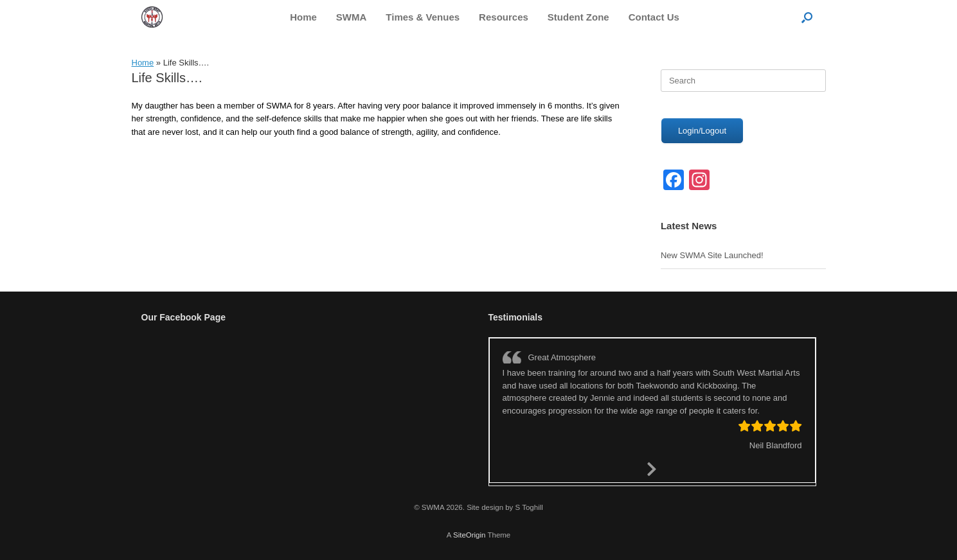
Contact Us (654, 17)
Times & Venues (423, 17)
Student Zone (578, 17)
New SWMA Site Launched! (712, 255)
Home (303, 17)
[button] (807, 17)
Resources (504, 17)
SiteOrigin (470, 535)
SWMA (352, 17)
